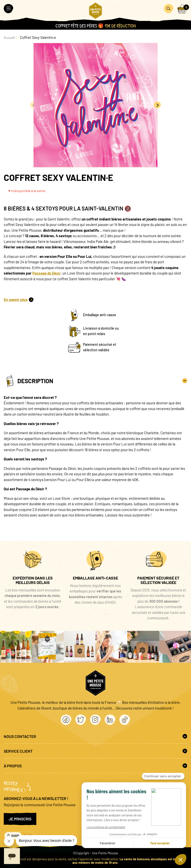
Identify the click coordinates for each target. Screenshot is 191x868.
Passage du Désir (47, 273)
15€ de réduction (120, 26)
